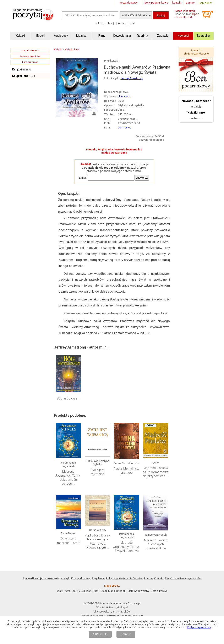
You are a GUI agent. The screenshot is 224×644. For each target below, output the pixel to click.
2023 (82, 591)
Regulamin (98, 578)
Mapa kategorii (117, 591)
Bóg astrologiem (69, 398)
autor (121, 23)
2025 (67, 591)
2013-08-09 (125, 128)
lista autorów (30, 62)
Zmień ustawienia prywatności (183, 578)
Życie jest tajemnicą (98, 472)
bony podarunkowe (156, 3)
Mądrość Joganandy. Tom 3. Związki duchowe (127, 547)
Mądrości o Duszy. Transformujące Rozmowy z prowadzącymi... (98, 542)
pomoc (190, 3)
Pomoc (148, 578)
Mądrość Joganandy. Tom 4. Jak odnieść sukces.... (68, 478)
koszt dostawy (129, 3)
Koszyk (65, 578)
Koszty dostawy (81, 578)
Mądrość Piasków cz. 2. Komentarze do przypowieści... (156, 472)
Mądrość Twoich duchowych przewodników (156, 544)
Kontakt (159, 578)
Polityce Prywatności (199, 627)
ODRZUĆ (126, 634)
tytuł (132, 23)
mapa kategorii (30, 50)
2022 (89, 591)
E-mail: (83, 178)
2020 (104, 591)
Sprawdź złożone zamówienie (196, 52)
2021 (97, 591)
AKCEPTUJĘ (100, 634)
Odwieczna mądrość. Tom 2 (69, 541)
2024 (75, 591)
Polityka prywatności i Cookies (124, 578)
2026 (60, 591)
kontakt (177, 3)
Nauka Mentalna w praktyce (127, 471)
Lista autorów (159, 591)
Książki (17, 69)
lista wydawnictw (30, 56)
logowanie (205, 3)
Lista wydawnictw (138, 591)
